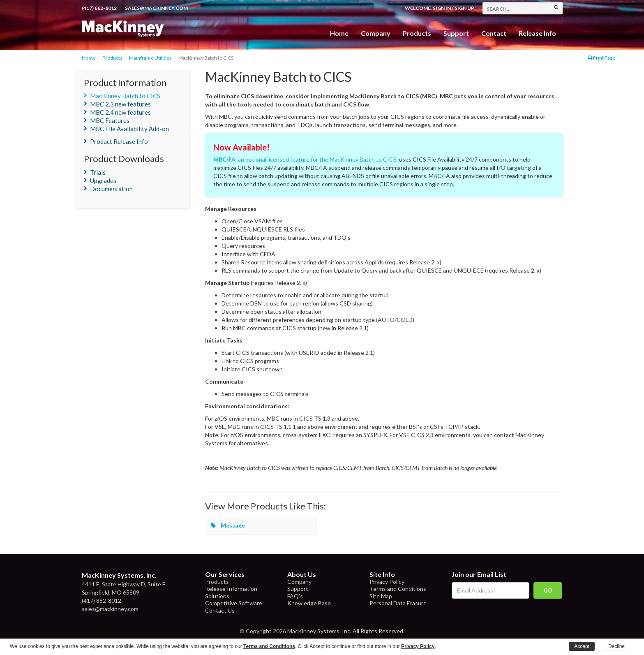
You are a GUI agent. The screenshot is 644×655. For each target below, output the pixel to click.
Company (376, 33)
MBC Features (110, 120)
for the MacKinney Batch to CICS (354, 159)
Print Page (601, 58)
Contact (494, 33)
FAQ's (295, 596)
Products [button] (417, 33)
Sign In (442, 8)
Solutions (217, 596)
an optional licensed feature (274, 159)
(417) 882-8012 (99, 8)
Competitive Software (234, 603)
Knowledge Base (309, 603)
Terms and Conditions (398, 589)
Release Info (537, 33)
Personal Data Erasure (398, 603)
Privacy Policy (387, 582)
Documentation (111, 189)
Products (112, 58)
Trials (98, 172)
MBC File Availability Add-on (129, 129)
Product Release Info (119, 141)
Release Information (231, 589)
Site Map (381, 596)
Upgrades (103, 181)
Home (339, 33)
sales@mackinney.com (156, 8)
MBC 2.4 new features (120, 112)
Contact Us (220, 610)
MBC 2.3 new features (120, 104)
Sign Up (464, 8)
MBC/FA (224, 159)
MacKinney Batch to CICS (125, 96)
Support (456, 33)
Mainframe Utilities (150, 58)
